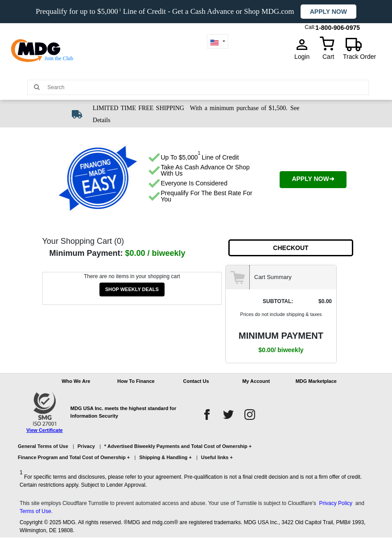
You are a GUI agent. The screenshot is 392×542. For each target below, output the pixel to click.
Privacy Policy (336, 503)
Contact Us (196, 381)
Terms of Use (35, 511)
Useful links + (217, 457)
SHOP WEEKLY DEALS (132, 289)
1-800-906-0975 (338, 26)
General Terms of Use (43, 446)
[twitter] (228, 415)
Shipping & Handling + (165, 457)
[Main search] (37, 87)
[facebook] (207, 415)
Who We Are (76, 381)
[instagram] (250, 415)
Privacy (86, 446)
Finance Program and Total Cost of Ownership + (74, 457)
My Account (256, 381)
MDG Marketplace (316, 381)
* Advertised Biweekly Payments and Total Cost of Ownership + (178, 446)
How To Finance (136, 381)
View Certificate (45, 430)
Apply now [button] (328, 12)
